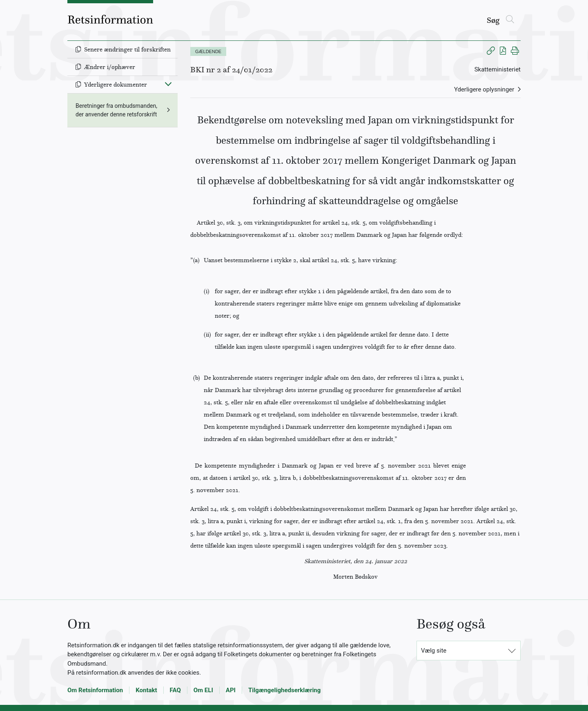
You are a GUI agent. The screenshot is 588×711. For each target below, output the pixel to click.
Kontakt (146, 690)
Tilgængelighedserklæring (284, 690)
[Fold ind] (168, 84)
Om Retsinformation (95, 690)
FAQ (175, 690)
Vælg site (434, 651)
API (231, 690)
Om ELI (203, 690)
